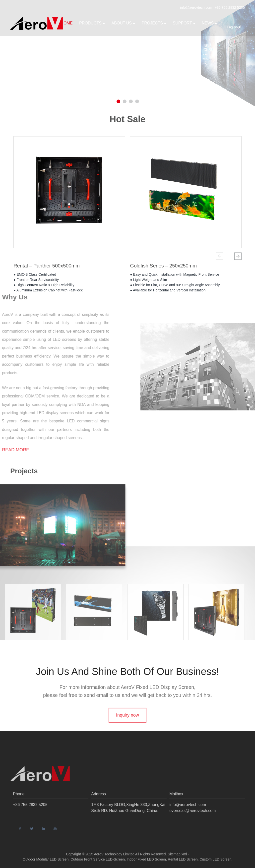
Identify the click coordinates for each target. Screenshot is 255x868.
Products (92, 23)
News (209, 23)
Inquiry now (127, 728)
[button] (219, 256)
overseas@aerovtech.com (192, 826)
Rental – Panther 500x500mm (47, 267)
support (184, 23)
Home (66, 23)
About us (123, 23)
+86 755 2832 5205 (230, 7)
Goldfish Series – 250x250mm (163, 267)
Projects (154, 23)
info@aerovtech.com (196, 7)
